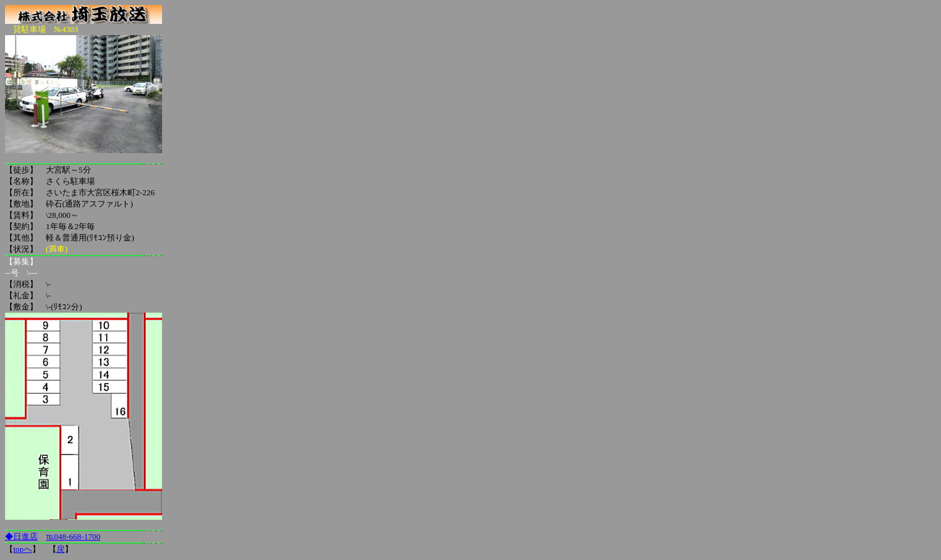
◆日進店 (21, 536)
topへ (23, 549)
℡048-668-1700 (73, 536)
